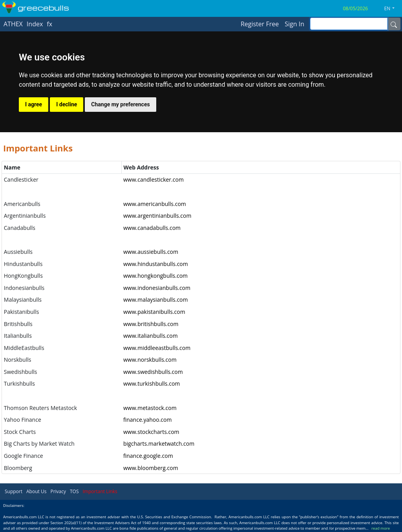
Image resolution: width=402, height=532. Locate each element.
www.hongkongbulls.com (155, 276)
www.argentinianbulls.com (157, 216)
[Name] (394, 24)
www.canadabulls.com (152, 228)
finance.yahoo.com (147, 420)
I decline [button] (67, 104)
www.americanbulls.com (155, 204)
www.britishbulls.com (151, 324)
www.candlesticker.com (153, 179)
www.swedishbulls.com (153, 372)
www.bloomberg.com (151, 468)
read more (381, 528)
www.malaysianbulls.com (156, 300)
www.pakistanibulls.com (154, 312)
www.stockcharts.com (151, 432)
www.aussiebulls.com (151, 252)
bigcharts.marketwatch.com (159, 444)
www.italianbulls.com (151, 336)
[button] (393, 9)
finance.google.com (148, 456)
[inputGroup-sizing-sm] (349, 24)
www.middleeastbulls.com (157, 348)
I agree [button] (34, 104)
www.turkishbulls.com (152, 384)
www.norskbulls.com (150, 360)
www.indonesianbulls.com (157, 288)
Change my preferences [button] (120, 104)
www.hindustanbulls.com (156, 264)
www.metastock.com (150, 408)
